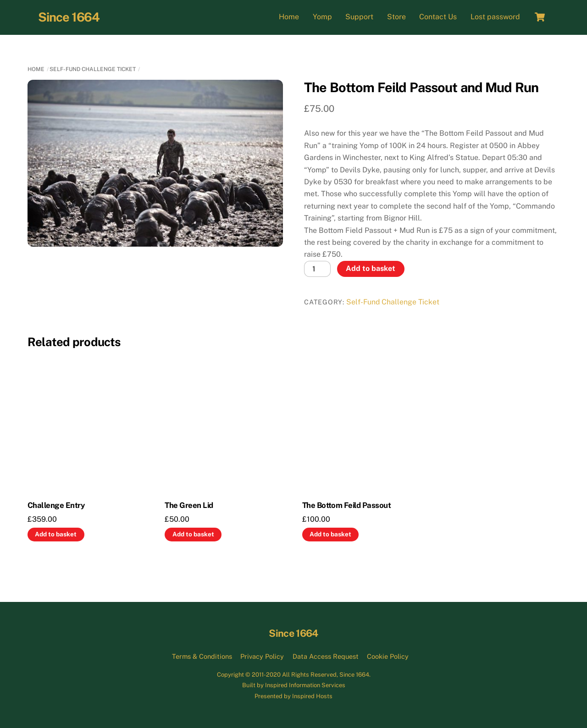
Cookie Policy (388, 656)
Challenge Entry (56, 505)
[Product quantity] (317, 269)
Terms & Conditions (202, 656)
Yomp (322, 17)
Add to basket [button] (56, 534)
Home (289, 17)
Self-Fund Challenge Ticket (93, 69)
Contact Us (438, 17)
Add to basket (371, 268)
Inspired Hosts (312, 696)
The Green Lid (189, 505)
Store (396, 17)
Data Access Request (326, 656)
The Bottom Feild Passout (347, 505)
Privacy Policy (262, 656)
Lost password (495, 17)
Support (359, 17)
